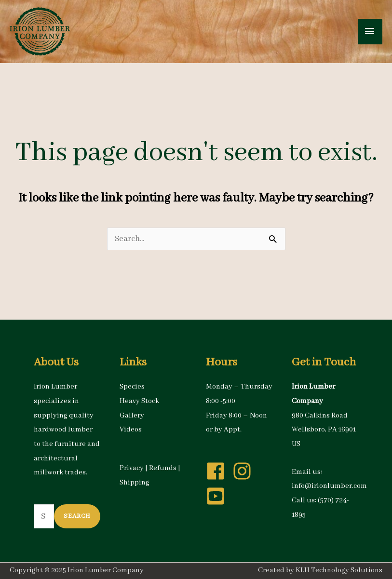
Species (132, 387)
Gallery (132, 416)
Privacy (132, 468)
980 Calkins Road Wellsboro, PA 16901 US (324, 430)
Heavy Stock (139, 401)
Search (77, 516)
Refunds (163, 468)
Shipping (135, 483)
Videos (131, 430)
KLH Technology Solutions (339, 570)
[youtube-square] (218, 496)
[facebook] (218, 471)
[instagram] (245, 471)
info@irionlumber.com (329, 486)
